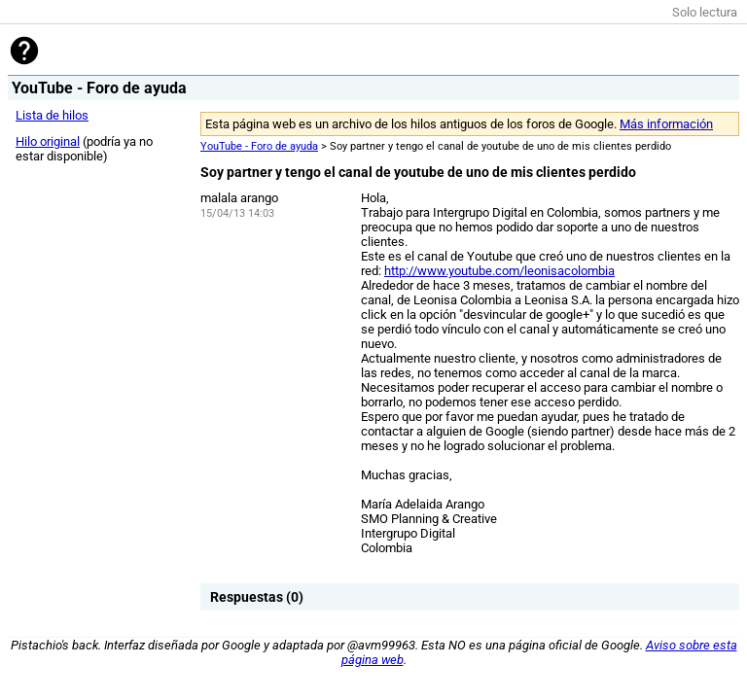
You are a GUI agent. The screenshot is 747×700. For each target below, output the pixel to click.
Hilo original (48, 141)
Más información (666, 124)
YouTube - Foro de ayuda (259, 146)
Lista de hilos (52, 115)
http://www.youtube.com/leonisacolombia (499, 271)
